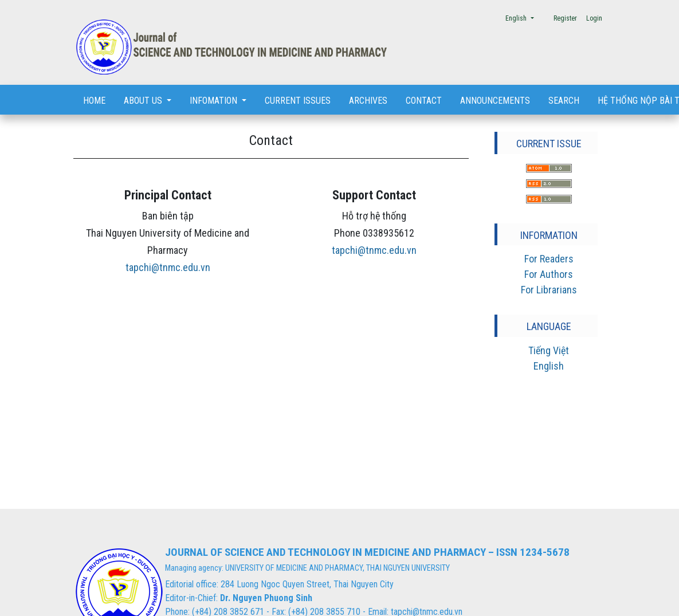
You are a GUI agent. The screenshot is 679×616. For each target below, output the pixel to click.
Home (94, 101)
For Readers (549, 259)
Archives (368, 101)
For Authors (549, 274)
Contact (424, 101)
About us (144, 101)
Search (564, 101)
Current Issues (298, 101)
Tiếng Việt (549, 350)
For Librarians (549, 290)
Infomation (215, 101)
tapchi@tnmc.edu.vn (168, 267)
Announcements (495, 101)
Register (565, 18)
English (523, 17)
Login (594, 18)
